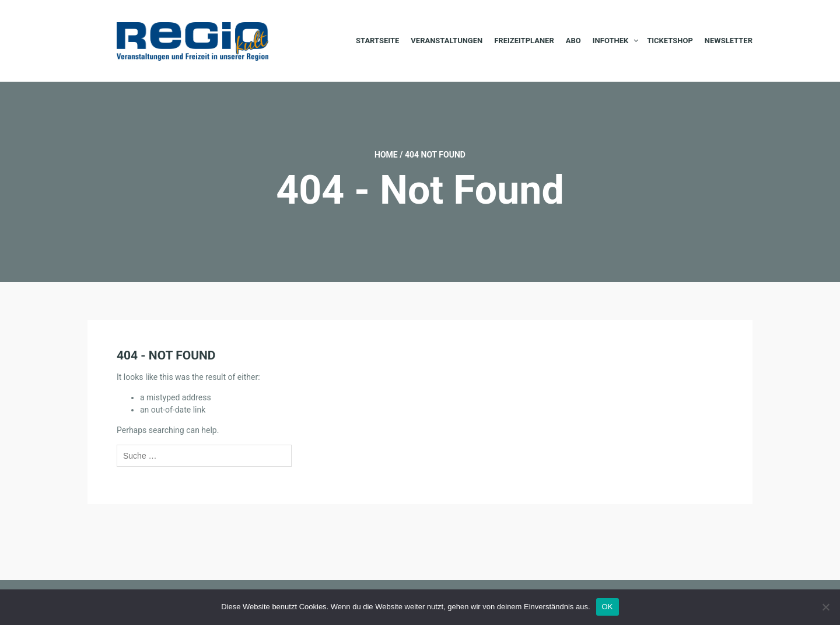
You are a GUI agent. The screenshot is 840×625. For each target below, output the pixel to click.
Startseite (377, 41)
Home (386, 155)
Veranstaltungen (447, 41)
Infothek (610, 41)
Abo (573, 41)
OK (608, 607)
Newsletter (729, 41)
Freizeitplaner (524, 41)
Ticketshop (670, 41)
